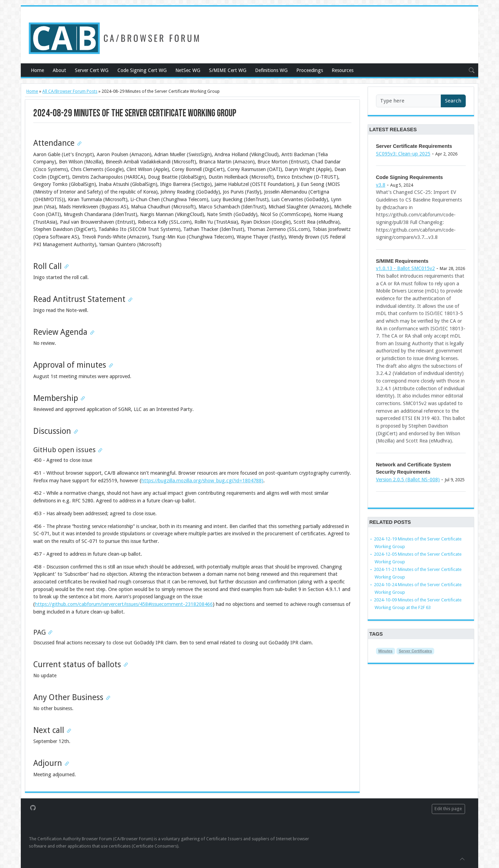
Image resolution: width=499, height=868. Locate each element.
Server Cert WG (92, 70)
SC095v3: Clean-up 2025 (403, 154)
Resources (343, 70)
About (59, 70)
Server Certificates (415, 651)
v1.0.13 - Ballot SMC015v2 (405, 268)
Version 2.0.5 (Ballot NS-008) (408, 480)
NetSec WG (188, 70)
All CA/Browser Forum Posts (70, 91)
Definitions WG (271, 70)
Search (453, 101)
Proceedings (310, 70)
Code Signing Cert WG (142, 70)
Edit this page (448, 809)
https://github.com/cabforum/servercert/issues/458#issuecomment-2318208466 (124, 604)
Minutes (386, 651)
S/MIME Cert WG (228, 70)
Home (37, 70)
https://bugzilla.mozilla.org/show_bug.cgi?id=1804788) (202, 481)
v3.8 (381, 185)
